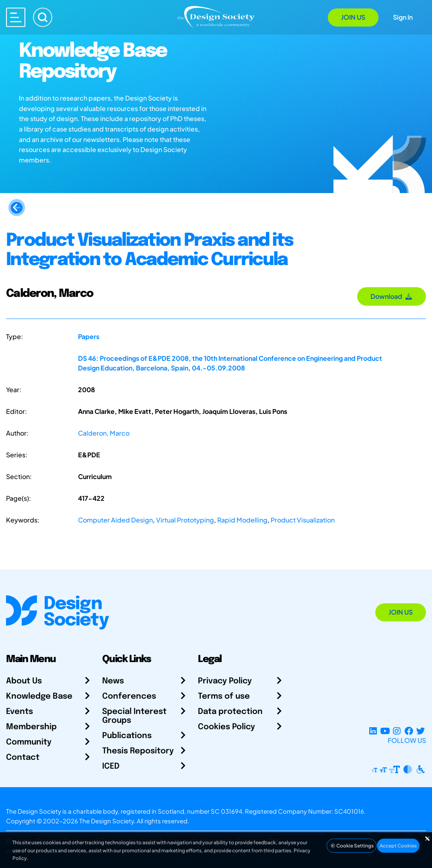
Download (392, 296)
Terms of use (224, 696)
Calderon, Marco (104, 433)
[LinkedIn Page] (373, 731)
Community (29, 742)
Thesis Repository (138, 751)
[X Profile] (421, 731)
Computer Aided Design (115, 520)
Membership (31, 727)
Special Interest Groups (134, 716)
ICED (111, 766)
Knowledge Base (39, 696)
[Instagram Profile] (397, 731)
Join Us (353, 17)
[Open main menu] (16, 17)
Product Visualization (303, 520)
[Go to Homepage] (216, 17)
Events (20, 712)
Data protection (230, 712)
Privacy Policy (225, 681)
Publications (127, 736)
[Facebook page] (409, 731)
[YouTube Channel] (385, 731)
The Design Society (107, 821)
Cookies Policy (226, 727)
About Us (24, 681)
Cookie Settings (352, 846)
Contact (23, 758)
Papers (89, 336)
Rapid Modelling (242, 520)
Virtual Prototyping (185, 520)
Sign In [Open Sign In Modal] (403, 17)
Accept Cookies (398, 846)
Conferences (129, 696)
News (113, 681)
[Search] (43, 17)
